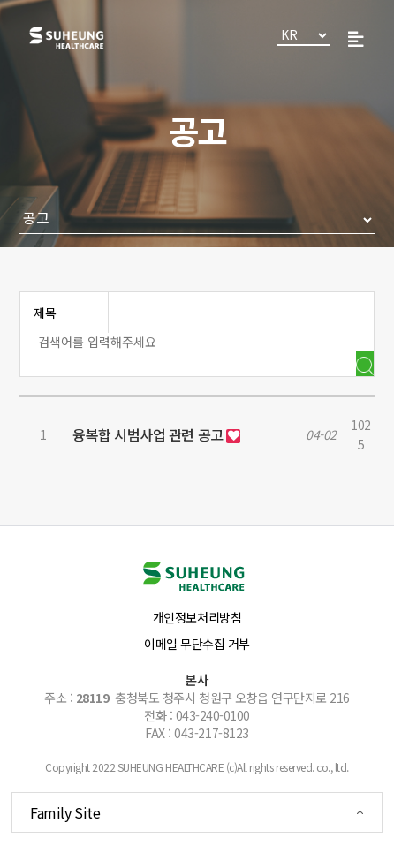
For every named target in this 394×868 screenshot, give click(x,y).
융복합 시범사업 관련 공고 (149, 434)
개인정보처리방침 (197, 617)
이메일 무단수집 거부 (197, 644)
